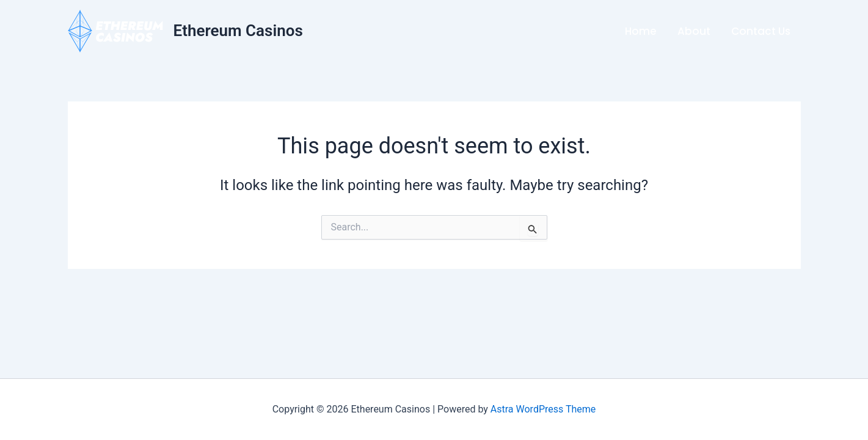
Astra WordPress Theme (543, 409)
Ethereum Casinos (238, 31)
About (694, 31)
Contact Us (761, 31)
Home (641, 31)
